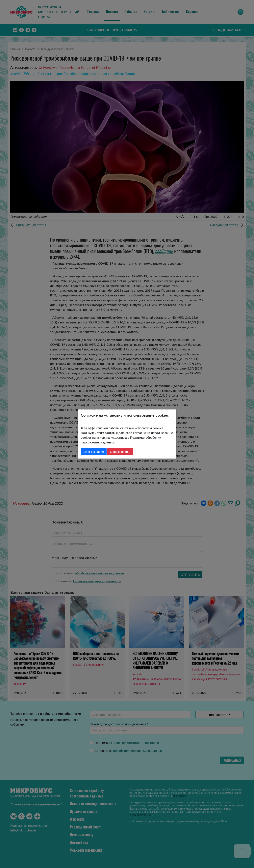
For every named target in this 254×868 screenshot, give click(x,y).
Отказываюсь (120, 451)
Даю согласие (94, 451)
